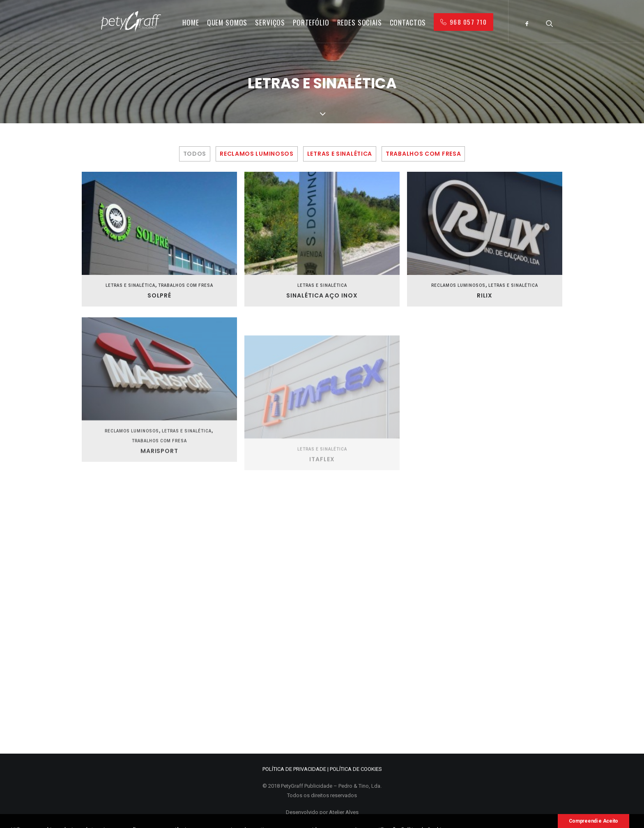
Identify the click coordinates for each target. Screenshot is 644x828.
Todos (195, 154)
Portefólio (311, 22)
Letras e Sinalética (340, 154)
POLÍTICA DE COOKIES (356, 769)
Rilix (485, 296)
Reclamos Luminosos (257, 154)
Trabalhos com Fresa (423, 154)
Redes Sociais (360, 22)
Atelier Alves (344, 812)
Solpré (160, 295)
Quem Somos (227, 22)
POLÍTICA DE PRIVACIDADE (294, 769)
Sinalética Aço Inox (322, 295)
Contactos (408, 22)
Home (191, 22)
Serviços (270, 22)
